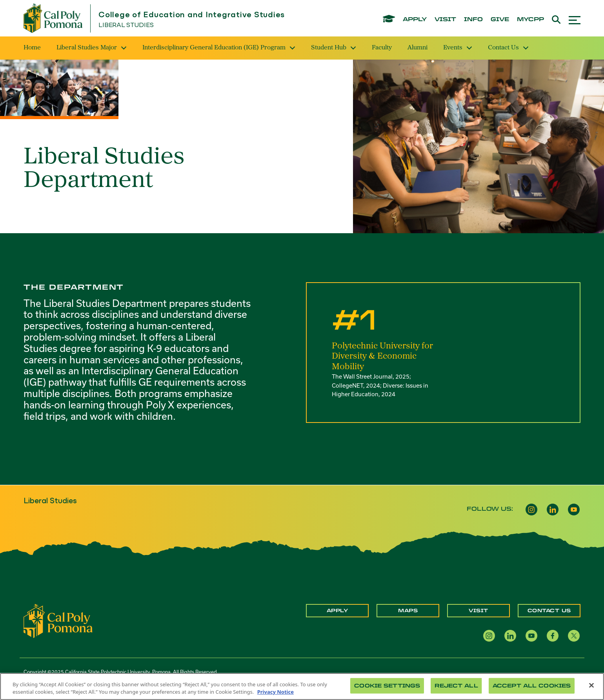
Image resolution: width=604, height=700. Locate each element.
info (473, 20)
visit (445, 20)
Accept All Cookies (532, 686)
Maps (408, 611)
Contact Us (508, 48)
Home (32, 48)
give (500, 20)
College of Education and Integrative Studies (192, 15)
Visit (478, 611)
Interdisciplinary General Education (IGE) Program (219, 48)
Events (458, 48)
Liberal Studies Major (92, 48)
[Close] (591, 685)
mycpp (530, 20)
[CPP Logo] (58, 620)
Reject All (456, 686)
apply (415, 20)
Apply (337, 611)
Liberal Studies (126, 25)
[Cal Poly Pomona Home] (53, 18)
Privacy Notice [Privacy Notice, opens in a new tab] (276, 692)
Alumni (418, 48)
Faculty (382, 48)
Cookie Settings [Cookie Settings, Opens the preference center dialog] (387, 686)
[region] (302, 686)
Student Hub (334, 48)
